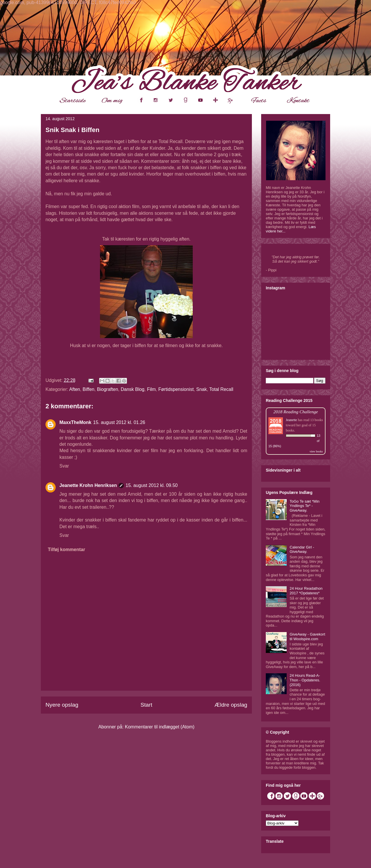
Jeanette (291, 420)
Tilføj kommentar (67, 550)
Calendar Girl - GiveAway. (302, 550)
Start (147, 705)
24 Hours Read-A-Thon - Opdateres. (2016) (305, 680)
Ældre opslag (231, 705)
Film (151, 389)
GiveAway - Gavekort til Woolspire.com (307, 637)
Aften (75, 389)
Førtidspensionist (176, 389)
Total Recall (221, 389)
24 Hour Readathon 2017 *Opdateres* (306, 591)
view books (316, 451)
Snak (201, 389)
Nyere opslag (62, 705)
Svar (64, 466)
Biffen (89, 389)
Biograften (108, 389)
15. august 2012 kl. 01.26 (119, 422)
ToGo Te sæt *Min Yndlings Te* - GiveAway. (304, 506)
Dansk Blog (132, 389)
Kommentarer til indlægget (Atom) (160, 727)
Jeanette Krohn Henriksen (88, 485)
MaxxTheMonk (75, 422)
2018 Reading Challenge (296, 412)
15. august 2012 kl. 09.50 (152, 485)
